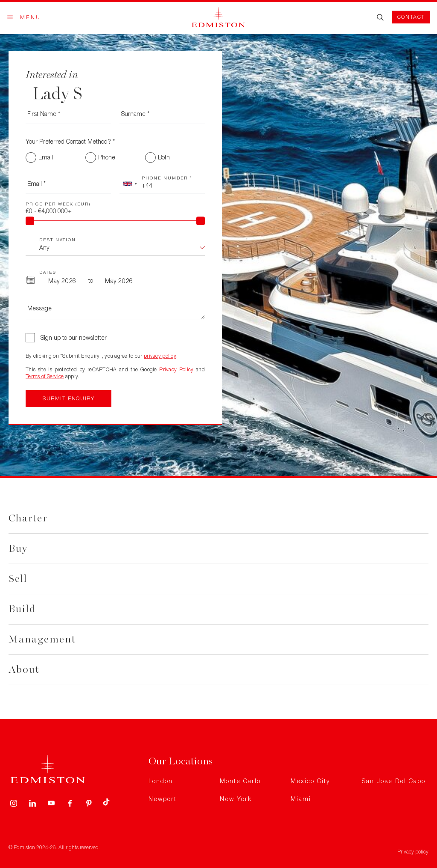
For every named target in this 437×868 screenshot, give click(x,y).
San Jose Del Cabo (394, 781)
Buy (18, 548)
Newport (163, 799)
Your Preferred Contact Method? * (70, 141)
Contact (411, 17)
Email (46, 157)
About (24, 670)
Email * (36, 184)
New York (236, 799)
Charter (28, 518)
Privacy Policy (176, 369)
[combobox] (130, 184)
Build (22, 609)
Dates (48, 272)
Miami (301, 799)
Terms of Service (45, 376)
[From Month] (62, 281)
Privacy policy (413, 852)
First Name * (44, 114)
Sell (18, 579)
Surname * (135, 114)
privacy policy (160, 356)
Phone (107, 157)
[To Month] (119, 281)
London (161, 781)
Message (39, 308)
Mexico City (310, 781)
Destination (58, 240)
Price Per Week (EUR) (58, 204)
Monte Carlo (240, 781)
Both (164, 157)
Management (42, 639)
